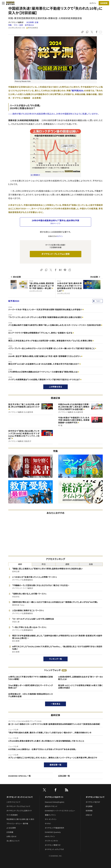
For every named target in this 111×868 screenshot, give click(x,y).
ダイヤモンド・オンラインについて (20, 797)
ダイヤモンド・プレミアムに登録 (55, 254)
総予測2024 (29, 25)
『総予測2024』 (77, 91)
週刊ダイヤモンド (51, 806)
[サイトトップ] (10, 3)
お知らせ (89, 815)
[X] (44, 790)
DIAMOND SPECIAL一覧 (19, 776)
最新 (20, 564)
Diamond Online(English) (55, 802)
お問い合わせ (11, 837)
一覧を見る (56, 704)
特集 (10, 25)
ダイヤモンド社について (95, 797)
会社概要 (89, 806)
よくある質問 (11, 828)
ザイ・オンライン (51, 819)
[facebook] (55, 790)
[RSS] (67, 790)
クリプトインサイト (52, 841)
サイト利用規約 (12, 815)
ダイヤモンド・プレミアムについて (18, 806)
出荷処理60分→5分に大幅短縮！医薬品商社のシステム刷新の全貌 (31, 695)
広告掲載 (10, 832)
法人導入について (13, 841)
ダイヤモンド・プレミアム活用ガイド (19, 811)
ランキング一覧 (56, 659)
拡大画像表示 (35, 175)
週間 (67, 564)
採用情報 (89, 811)
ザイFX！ (48, 824)
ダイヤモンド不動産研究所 (55, 828)
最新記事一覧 (55, 765)
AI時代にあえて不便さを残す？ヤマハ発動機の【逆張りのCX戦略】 (31, 678)
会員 (91, 564)
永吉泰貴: (32, 22)
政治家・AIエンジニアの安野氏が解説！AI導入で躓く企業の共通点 (80, 687)
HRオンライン (50, 837)
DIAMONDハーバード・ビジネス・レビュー (60, 811)
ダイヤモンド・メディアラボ (54, 849)
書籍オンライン (50, 815)
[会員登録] (104, 3)
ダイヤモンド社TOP (93, 802)
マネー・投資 (18, 25)
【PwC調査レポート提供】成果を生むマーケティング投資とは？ (31, 687)
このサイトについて (13, 802)
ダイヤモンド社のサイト (54, 797)
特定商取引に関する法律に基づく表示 (20, 819)
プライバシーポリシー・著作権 (17, 824)
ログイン (93, 3)
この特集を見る (56, 387)
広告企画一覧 (64, 776)
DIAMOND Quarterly (53, 832)
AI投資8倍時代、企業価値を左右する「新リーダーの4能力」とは (80, 678)
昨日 (44, 564)
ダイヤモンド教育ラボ (53, 845)
